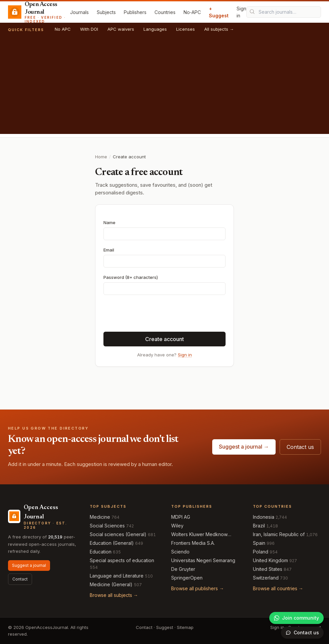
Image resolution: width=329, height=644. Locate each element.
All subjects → (219, 29)
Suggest (165, 627)
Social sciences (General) (118, 534)
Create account (164, 339)
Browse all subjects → (114, 595)
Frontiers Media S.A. (193, 543)
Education (101, 552)
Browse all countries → (278, 588)
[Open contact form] (302, 633)
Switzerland (266, 578)
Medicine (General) (111, 584)
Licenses (186, 29)
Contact (20, 579)
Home (101, 157)
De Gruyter (183, 569)
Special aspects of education (122, 560)
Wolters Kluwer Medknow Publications (199, 535)
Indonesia (264, 517)
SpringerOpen (187, 578)
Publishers (135, 12)
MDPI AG (181, 517)
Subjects (106, 12)
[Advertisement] (164, 87)
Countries (165, 12)
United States (268, 569)
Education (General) (112, 543)
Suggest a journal (29, 565)
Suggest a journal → (244, 447)
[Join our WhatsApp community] (296, 618)
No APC (63, 29)
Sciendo (180, 552)
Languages (155, 29)
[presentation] (154, 313)
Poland (261, 552)
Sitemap (185, 627)
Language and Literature (117, 576)
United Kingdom (270, 560)
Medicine (100, 517)
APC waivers (121, 29)
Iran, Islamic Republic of (279, 534)
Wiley (177, 526)
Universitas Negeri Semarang (203, 560)
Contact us (300, 447)
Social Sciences (107, 526)
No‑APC (192, 12)
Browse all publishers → (198, 588)
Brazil (259, 526)
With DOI (89, 29)
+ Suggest (219, 12)
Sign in (241, 12)
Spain (259, 543)
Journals (79, 12)
